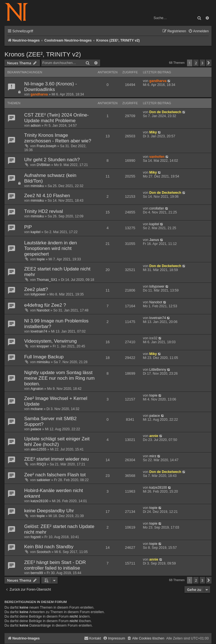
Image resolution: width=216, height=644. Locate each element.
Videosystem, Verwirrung (50, 341)
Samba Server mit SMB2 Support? (50, 421)
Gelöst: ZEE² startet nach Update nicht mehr (59, 529)
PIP (28, 227)
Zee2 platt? (36, 289)
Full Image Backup (44, 357)
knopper (43, 346)
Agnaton (37, 389)
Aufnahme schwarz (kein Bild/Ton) (50, 178)
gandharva (39, 94)
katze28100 (40, 501)
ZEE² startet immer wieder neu (57, 459)
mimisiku (37, 186)
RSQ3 (41, 464)
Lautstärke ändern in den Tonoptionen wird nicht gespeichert (50, 248)
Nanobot (43, 310)
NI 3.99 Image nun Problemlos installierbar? (56, 324)
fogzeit (36, 537)
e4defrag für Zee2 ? (45, 305)
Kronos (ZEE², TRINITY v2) (43, 54)
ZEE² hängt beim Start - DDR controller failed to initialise (55, 565)
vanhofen (157, 157)
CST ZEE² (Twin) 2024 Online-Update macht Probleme (56, 118)
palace (36, 429)
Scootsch (44, 552)
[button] (209, 63)
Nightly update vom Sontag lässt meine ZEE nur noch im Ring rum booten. (59, 378)
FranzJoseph (46, 146)
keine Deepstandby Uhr (49, 511)
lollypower (38, 294)
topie (41, 259)
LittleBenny (158, 370)
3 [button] (202, 63)
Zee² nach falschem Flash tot (55, 475)
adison (36, 126)
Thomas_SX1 (47, 280)
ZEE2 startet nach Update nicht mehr (57, 272)
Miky (153, 132)
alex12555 (39, 449)
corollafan (157, 208)
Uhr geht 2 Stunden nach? (52, 160)
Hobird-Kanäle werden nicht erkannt (54, 493)
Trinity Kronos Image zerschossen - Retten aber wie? (58, 138)
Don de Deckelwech (165, 112)
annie (154, 436)
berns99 (37, 573)
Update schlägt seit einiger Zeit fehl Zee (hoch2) (57, 442)
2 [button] (196, 63)
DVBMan (43, 165)
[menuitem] (198, 31)
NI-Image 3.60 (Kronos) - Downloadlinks (50, 87)
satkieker (43, 480)
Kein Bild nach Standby (49, 547)
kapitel (36, 232)
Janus (154, 240)
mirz (153, 456)
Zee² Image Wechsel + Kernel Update (56, 401)
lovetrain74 (39, 331)
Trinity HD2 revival (44, 211)
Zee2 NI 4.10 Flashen (47, 196)
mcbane (37, 409)
